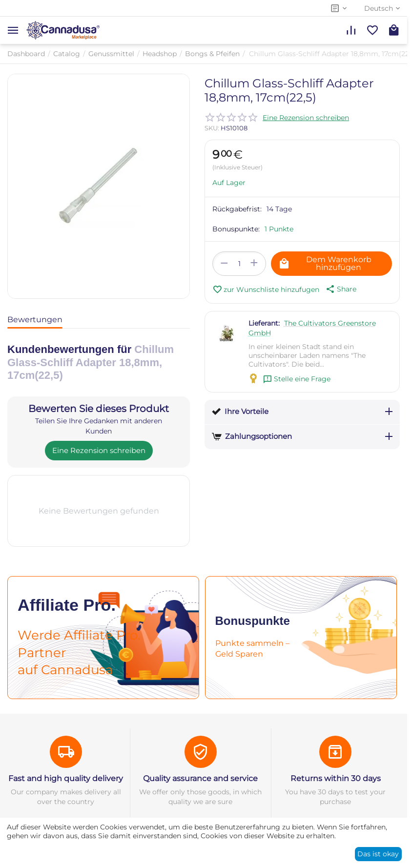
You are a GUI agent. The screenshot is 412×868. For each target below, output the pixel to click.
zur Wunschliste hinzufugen (266, 289)
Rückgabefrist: (237, 209)
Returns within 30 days (336, 778)
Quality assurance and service (200, 778)
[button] (340, 289)
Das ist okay (378, 854)
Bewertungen (35, 320)
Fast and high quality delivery (66, 778)
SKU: (212, 128)
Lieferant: (264, 323)
